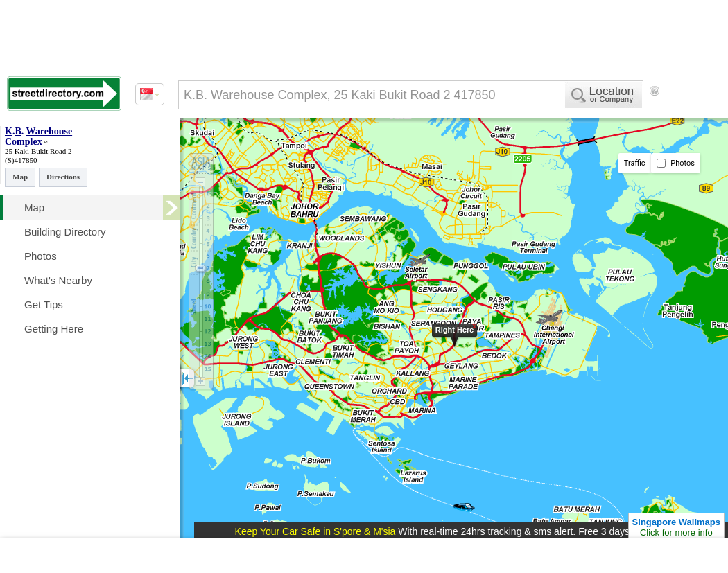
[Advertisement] (236, 148)
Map (20, 177)
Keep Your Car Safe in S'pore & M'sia (315, 531)
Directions (63, 177)
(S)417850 (21, 160)
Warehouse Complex (38, 136)
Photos (676, 163)
